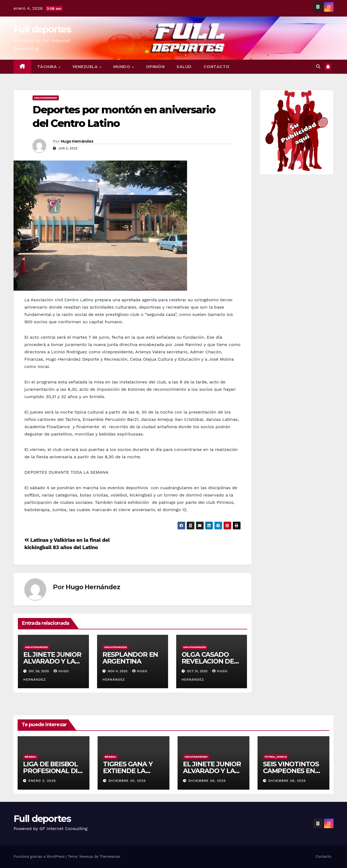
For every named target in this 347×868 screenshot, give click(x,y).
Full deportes (42, 29)
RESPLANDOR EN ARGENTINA (130, 658)
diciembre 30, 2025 (127, 781)
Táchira (48, 67)
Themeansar (110, 856)
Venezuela (86, 67)
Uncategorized (46, 98)
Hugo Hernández (77, 141)
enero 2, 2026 (42, 781)
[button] (318, 67)
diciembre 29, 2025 (207, 781)
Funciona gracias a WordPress (40, 856)
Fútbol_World (276, 757)
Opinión (155, 67)
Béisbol (30, 757)
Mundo (122, 67)
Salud (184, 67)
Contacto (217, 67)
